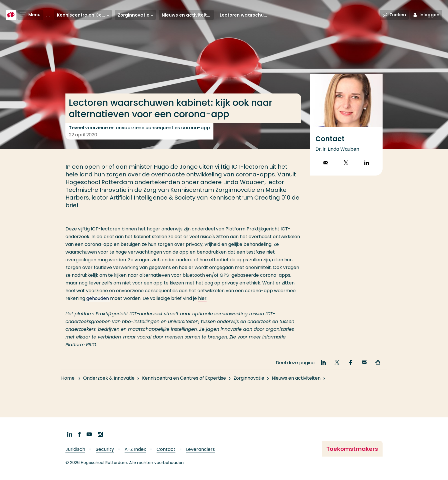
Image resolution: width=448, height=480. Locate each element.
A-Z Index (135, 449)
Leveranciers (200, 449)
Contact (166, 449)
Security (105, 449)
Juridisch (75, 449)
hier (202, 298)
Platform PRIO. (82, 345)
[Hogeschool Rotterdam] (11, 15)
